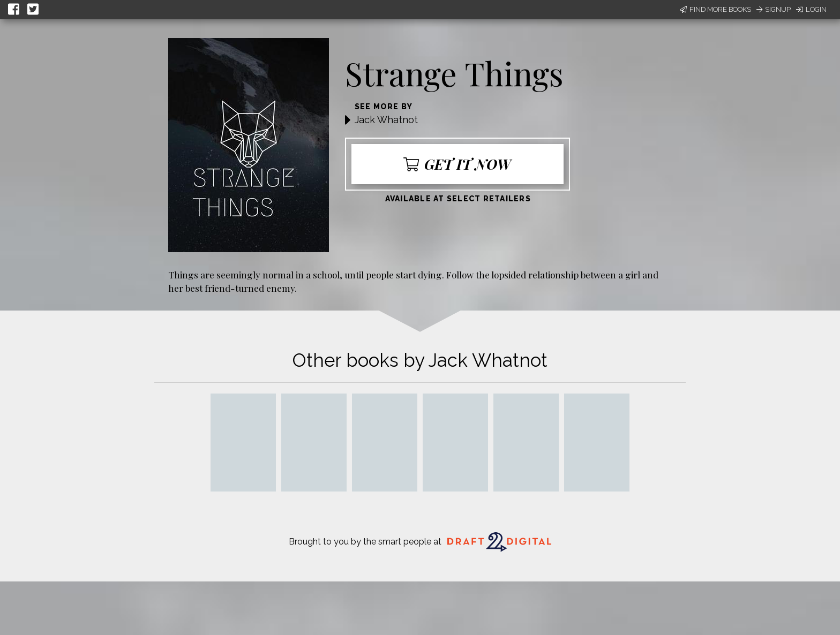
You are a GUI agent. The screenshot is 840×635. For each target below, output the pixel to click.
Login (811, 9)
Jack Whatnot (386, 120)
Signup (774, 9)
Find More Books (715, 9)
